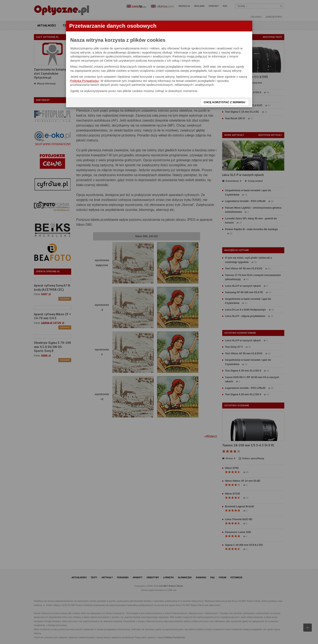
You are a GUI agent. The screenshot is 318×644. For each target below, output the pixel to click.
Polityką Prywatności (85, 81)
